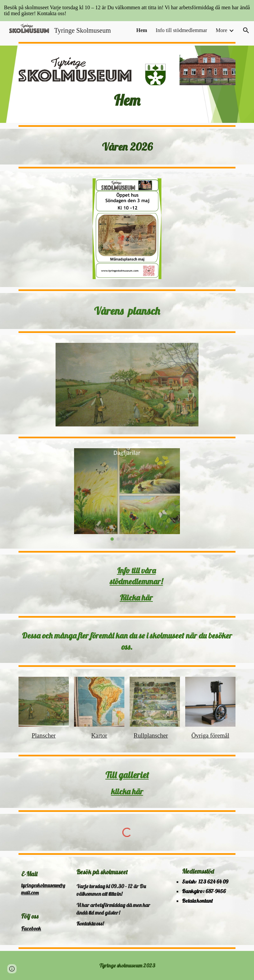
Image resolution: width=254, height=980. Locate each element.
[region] (127, 11)
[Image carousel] (127, 495)
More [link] (221, 30)
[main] (127, 100)
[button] (246, 30)
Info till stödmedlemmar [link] (182, 30)
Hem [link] (142, 30)
